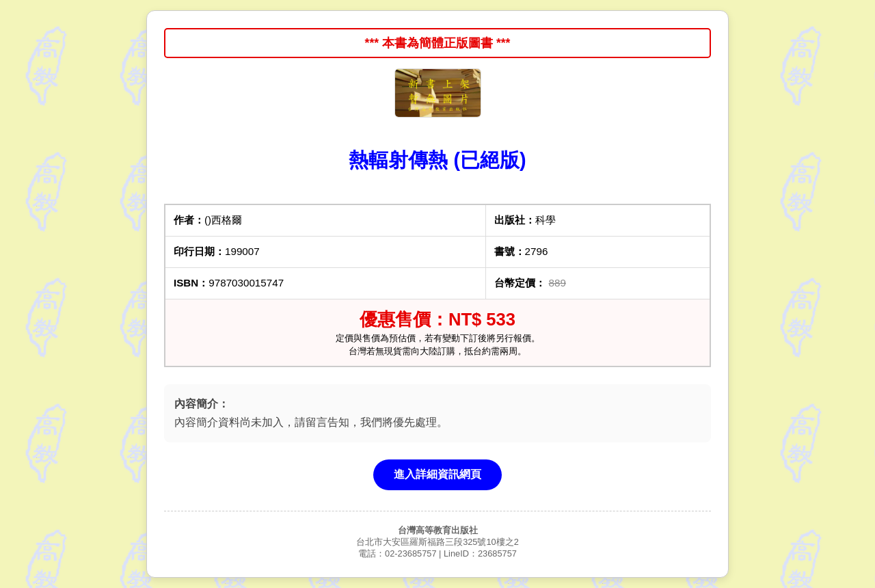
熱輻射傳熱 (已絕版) (437, 160)
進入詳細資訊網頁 (437, 474)
